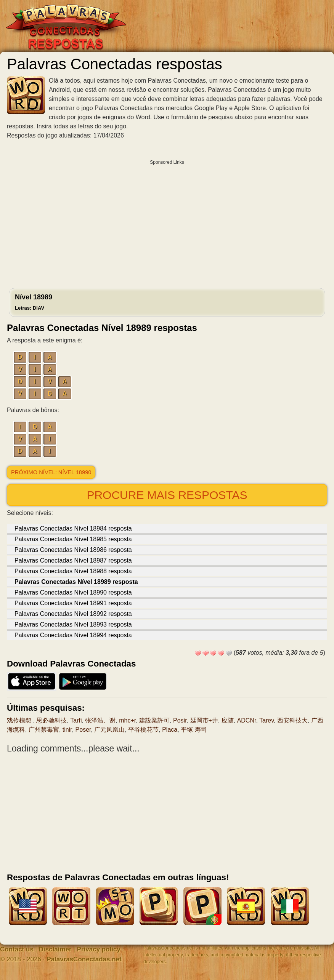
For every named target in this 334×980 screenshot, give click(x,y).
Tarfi (76, 720)
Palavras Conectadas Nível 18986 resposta (73, 550)
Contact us (17, 949)
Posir (180, 720)
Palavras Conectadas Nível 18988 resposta (73, 571)
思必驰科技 (51, 720)
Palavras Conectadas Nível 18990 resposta (73, 592)
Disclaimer (55, 949)
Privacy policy (99, 949)
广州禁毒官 (44, 730)
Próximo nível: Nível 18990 (51, 472)
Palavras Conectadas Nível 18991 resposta (73, 603)
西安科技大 (292, 720)
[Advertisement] (167, 222)
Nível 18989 (34, 302)
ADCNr (247, 720)
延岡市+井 (204, 720)
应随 (228, 720)
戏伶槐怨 (20, 720)
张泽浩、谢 (100, 720)
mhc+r (127, 720)
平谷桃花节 (143, 730)
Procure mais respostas (167, 495)
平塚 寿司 (194, 730)
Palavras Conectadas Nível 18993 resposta (73, 624)
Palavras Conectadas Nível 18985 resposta (73, 539)
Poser (83, 730)
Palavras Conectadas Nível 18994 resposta (73, 635)
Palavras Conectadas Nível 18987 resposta (73, 560)
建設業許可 (154, 720)
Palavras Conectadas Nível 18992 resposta (73, 614)
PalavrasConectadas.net (84, 959)
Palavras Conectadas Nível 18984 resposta (73, 528)
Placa (170, 730)
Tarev (267, 720)
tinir (67, 730)
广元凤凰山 (109, 730)
